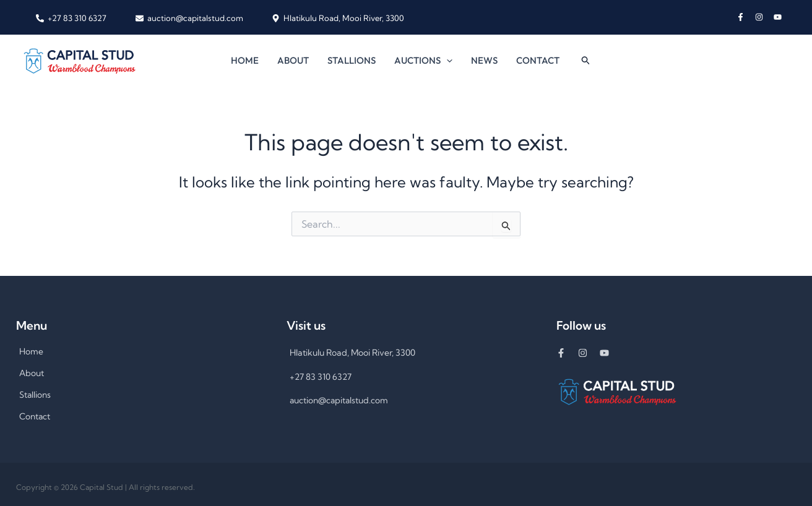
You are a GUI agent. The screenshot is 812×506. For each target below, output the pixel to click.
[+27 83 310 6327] (71, 18)
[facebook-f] (746, 17)
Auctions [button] (423, 61)
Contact (538, 60)
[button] (447, 61)
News (484, 60)
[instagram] (764, 17)
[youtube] (779, 17)
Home (245, 60)
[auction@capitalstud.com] (189, 18)
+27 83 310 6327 (321, 377)
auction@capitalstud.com (340, 400)
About (293, 60)
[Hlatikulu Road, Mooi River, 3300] (338, 18)
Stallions (352, 60)
